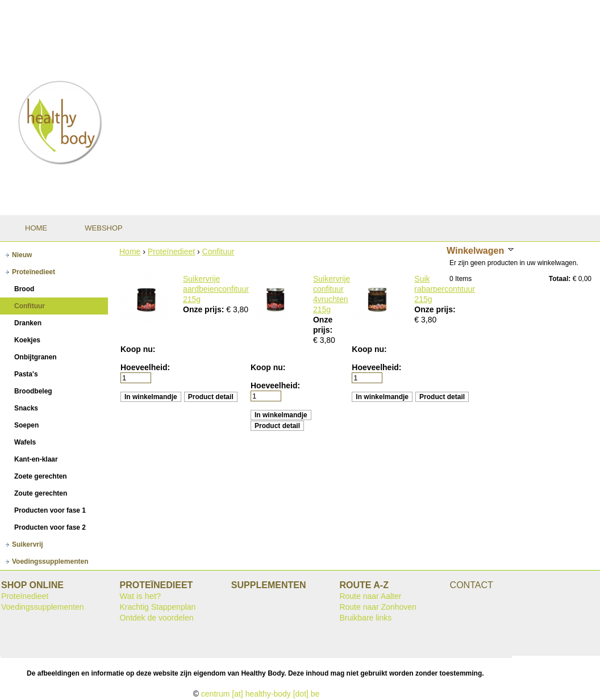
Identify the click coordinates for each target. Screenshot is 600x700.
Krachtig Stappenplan (157, 607)
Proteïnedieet (171, 252)
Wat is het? (140, 596)
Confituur (218, 252)
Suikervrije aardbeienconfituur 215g (216, 289)
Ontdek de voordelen (156, 618)
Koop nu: (138, 349)
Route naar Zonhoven (378, 607)
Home (130, 252)
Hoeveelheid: (145, 367)
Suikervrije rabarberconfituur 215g (445, 289)
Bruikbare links (365, 618)
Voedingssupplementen (43, 607)
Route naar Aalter (370, 596)
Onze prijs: (205, 309)
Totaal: (560, 279)
